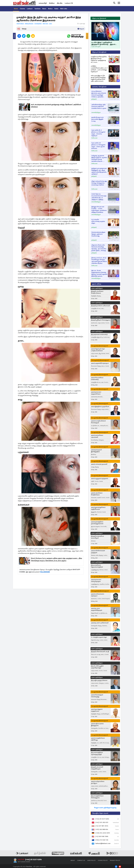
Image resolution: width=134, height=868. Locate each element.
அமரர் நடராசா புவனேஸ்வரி (100, 623)
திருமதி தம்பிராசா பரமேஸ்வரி (100, 306)
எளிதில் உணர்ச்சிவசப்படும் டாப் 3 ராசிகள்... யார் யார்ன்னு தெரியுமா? (99, 69)
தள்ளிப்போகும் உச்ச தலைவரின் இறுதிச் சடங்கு (98, 119)
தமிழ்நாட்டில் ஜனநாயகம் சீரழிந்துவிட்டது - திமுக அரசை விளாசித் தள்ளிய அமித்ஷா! (99, 171)
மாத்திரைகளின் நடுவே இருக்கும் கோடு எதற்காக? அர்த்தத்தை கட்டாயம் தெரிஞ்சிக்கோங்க (99, 59)
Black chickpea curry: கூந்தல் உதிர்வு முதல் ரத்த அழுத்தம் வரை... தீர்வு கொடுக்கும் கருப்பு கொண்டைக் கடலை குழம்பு (56, 560)
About (73, 860)
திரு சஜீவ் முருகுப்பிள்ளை (99, 680)
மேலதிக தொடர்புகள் (100, 813)
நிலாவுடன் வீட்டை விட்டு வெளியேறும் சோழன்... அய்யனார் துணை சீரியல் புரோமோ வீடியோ (99, 261)
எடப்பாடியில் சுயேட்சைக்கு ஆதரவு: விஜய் (98, 221)
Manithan (29, 867)
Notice (51, 9)
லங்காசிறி (43, 3)
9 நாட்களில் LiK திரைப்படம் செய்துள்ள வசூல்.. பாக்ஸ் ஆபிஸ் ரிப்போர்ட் (98, 146)
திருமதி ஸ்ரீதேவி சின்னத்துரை (101, 320)
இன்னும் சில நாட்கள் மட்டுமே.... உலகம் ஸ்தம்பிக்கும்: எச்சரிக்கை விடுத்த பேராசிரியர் (99, 210)
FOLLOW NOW (45, 572)
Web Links (64, 9)
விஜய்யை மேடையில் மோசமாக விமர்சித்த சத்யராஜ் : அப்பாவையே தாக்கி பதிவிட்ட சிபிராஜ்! (99, 248)
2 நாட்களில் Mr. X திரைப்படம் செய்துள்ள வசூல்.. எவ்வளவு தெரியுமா (98, 133)
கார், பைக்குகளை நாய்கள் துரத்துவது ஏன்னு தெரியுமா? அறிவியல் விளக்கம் (56, 106)
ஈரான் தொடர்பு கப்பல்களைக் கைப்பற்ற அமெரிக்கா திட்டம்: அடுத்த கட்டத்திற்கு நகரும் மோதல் (99, 197)
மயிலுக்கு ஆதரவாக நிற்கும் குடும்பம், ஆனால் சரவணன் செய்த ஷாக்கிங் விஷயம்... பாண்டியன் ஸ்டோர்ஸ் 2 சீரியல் (99, 159)
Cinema (22, 9)
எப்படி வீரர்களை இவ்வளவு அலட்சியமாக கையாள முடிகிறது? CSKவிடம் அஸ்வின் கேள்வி (99, 94)
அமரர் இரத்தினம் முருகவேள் (100, 407)
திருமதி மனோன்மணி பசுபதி (100, 652)
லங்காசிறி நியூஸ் (96, 112)
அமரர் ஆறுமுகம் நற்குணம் (100, 479)
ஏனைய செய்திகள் (99, 87)
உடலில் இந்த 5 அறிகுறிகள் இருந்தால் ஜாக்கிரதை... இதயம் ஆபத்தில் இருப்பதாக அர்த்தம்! (103, 43)
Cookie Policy (103, 860)
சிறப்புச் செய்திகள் (99, 52)
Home (16, 9)
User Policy (92, 860)
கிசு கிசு (60, 3)
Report (81, 29)
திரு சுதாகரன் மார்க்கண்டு (99, 334)
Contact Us (81, 860)
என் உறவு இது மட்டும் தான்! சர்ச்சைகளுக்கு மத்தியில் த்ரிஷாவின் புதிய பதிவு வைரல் (98, 78)
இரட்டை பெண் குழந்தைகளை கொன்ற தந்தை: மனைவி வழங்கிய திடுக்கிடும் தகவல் (99, 273)
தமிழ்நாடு (94, 99)
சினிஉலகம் (94, 138)
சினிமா (52, 3)
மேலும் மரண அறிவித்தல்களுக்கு (105, 808)
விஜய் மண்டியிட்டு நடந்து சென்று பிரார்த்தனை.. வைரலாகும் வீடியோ (99, 183)
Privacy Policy (115, 860)
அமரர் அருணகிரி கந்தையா (100, 363)
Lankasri (30, 9)
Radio (57, 9)
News (45, 9)
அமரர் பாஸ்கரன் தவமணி (99, 464)
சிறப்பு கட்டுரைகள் (99, 18)
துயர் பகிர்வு (97, 284)
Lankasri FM (69, 3)
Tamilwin (38, 9)
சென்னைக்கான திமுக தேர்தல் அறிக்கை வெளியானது (98, 234)
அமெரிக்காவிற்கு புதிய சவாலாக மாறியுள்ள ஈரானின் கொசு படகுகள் (99, 106)
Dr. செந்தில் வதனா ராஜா (99, 637)
